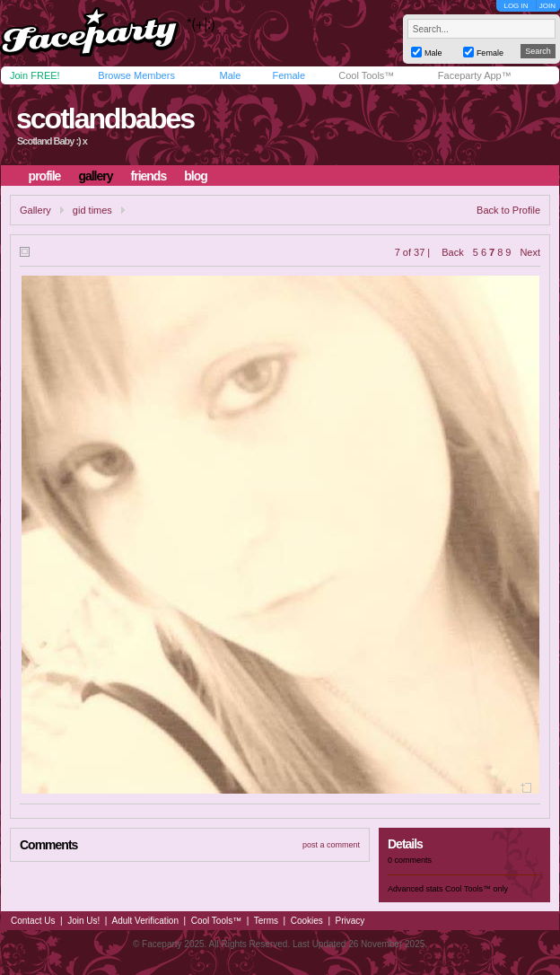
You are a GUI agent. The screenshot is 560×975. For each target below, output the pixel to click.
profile (45, 176)
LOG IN (516, 6)
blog (196, 176)
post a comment (331, 845)
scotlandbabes (105, 119)
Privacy (350, 921)
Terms (266, 921)
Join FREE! (35, 75)
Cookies (307, 921)
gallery (95, 176)
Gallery (35, 210)
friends (149, 176)
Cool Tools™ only (477, 889)
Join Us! (83, 921)
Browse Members (136, 75)
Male (230, 75)
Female (289, 75)
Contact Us (33, 921)
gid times (92, 210)
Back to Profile (508, 210)
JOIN (547, 6)
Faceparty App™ (475, 75)
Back (452, 252)
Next (530, 252)
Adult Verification (145, 921)
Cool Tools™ (366, 75)
